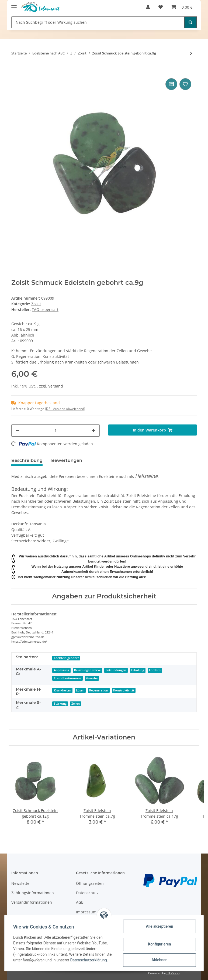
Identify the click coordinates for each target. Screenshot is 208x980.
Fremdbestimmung (68, 678)
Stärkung (60, 704)
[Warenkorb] (182, 7)
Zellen (76, 704)
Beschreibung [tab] (27, 460)
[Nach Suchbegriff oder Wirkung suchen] (98, 22)
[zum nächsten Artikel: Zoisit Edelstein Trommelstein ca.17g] (191, 53)
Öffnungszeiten (90, 883)
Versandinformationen (32, 902)
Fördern (155, 670)
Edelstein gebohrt (66, 658)
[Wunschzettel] (161, 7)
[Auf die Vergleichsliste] (171, 84)
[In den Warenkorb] (16, 69)
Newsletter (21, 883)
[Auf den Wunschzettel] (185, 84)
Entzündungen (116, 670)
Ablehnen (159, 960)
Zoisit (36, 304)
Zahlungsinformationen (33, 893)
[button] (148, 7)
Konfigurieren (159, 944)
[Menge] (56, 431)
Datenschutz (87, 893)
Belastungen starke (87, 670)
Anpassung (62, 670)
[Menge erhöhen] (93, 431)
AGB (80, 902)
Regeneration (99, 690)
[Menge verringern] (18, 431)
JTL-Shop (173, 973)
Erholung (138, 670)
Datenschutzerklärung (88, 960)
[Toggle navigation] (14, 3)
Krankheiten (63, 690)
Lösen (80, 690)
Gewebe (92, 678)
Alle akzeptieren (159, 926)
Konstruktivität (124, 690)
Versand (56, 386)
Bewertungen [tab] (67, 460)
